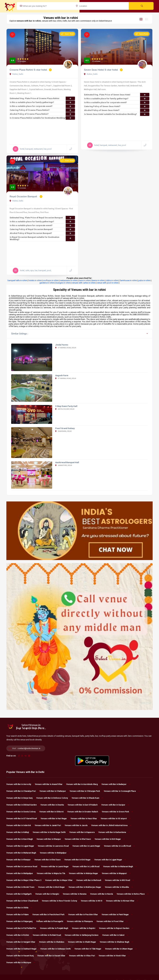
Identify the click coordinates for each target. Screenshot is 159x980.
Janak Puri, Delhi (64, 465)
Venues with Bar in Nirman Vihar (122, 901)
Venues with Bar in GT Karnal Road (24, 819)
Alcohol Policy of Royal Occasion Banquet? (42, 233)
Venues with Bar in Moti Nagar (53, 887)
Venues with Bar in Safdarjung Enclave (84, 935)
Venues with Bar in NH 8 (93, 901)
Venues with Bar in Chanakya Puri (23, 791)
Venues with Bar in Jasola (78, 825)
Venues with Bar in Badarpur (116, 784)
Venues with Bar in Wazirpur (21, 963)
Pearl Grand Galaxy (65, 428)
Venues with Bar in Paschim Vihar (85, 915)
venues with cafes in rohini (84, 283)
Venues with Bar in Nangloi (49, 894)
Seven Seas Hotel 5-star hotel (101, 70)
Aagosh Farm (62, 375)
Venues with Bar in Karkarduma (114, 832)
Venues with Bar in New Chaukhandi (24, 901)
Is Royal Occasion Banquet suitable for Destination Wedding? (42, 238)
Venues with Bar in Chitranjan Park (87, 791)
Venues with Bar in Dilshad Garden (23, 805)
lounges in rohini (63, 283)
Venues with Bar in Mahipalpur (55, 853)
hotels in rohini (35, 280)
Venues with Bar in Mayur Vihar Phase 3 (26, 880)
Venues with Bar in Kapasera (84, 832)
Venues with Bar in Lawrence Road (55, 846)
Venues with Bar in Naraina (77, 894)
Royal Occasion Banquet (24, 196)
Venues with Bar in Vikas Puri (84, 956)
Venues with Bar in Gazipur (115, 805)
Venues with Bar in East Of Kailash (85, 805)
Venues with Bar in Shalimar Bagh (116, 942)
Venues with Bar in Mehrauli (91, 880)
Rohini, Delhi (16, 74)
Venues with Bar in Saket (115, 935)
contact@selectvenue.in (29, 748)
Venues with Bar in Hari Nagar (56, 819)
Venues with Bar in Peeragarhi (52, 921)
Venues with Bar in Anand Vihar (51, 784)
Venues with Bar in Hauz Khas (86, 819)
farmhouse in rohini (128, 280)
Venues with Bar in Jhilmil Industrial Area (111, 825)
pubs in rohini (144, 280)
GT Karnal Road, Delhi (66, 348)
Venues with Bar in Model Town (22, 887)
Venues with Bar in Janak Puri (50, 825)
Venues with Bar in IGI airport (116, 819)
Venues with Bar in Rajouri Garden (116, 928)
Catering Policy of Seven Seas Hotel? (117, 106)
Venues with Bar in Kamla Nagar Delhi (51, 832)
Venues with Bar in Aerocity (21, 784)
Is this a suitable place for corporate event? (42, 106)
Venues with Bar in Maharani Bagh (23, 853)
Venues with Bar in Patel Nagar (117, 915)
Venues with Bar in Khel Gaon (80, 839)
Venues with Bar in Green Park (117, 812)
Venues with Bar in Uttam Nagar (121, 949)
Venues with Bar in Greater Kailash (85, 812)
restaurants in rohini (69, 280)
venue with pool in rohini (108, 283)
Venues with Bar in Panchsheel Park (50, 915)
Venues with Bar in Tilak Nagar (90, 949)
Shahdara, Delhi (63, 431)
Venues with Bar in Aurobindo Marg (84, 784)
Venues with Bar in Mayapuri (116, 873)
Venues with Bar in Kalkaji (20, 832)
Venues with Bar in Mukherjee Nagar (87, 887)
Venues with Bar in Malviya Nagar (85, 873)
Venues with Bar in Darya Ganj (21, 798)
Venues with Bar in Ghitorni (53, 812)
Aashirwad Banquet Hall (67, 462)
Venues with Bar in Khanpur (51, 839)
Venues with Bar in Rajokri (86, 928)
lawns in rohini (98, 280)
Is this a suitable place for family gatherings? (42, 102)
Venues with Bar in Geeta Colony (23, 812)
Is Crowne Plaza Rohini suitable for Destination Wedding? (42, 118)
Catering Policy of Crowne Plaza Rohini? (42, 110)
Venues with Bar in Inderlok (21, 825)
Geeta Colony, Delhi (65, 409)
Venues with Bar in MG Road (119, 880)
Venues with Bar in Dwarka (54, 805)
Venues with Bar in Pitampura (82, 921)
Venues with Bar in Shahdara (54, 942)
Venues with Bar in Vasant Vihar (53, 956)
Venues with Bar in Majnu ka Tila (53, 873)
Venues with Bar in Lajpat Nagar (22, 846)
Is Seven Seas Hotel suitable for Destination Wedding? (117, 114)
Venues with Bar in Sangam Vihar (23, 942)
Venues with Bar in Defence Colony (54, 798)
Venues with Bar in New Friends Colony (61, 901)
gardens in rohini (47, 283)
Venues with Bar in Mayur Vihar (61, 880)
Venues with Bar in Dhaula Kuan (87, 798)
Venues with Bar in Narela (103, 894)
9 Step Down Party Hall (66, 406)
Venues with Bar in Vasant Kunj (22, 956)
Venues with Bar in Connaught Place (122, 791)
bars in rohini (85, 280)
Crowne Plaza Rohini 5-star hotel (28, 70)
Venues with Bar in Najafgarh (21, 894)
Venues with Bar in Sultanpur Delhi (57, 949)
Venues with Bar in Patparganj (21, 921)
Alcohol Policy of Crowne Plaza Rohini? (42, 114)
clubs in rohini (112, 280)
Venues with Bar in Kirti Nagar (110, 839)
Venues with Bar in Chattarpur (55, 791)
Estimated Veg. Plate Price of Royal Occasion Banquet (42, 218)
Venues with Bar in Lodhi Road (119, 846)
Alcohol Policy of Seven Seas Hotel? (117, 110)
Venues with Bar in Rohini (20, 935)
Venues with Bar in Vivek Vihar (114, 956)
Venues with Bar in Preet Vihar (112, 921)
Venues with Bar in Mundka (119, 887)
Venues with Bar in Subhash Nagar (23, 949)
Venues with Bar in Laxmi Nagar (88, 846)
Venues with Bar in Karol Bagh (22, 839)
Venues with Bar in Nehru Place (133, 894)
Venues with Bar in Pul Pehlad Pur (23, 928)
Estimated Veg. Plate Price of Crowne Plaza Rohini (42, 98)
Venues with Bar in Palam (19, 915)
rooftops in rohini (51, 280)
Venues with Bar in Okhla (19, 908)
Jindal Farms (62, 345)
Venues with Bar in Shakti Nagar (84, 942)
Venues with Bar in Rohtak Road (49, 935)
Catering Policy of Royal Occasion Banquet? (42, 229)
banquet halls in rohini (17, 280)
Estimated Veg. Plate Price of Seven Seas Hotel (117, 95)
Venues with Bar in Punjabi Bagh (56, 928)
